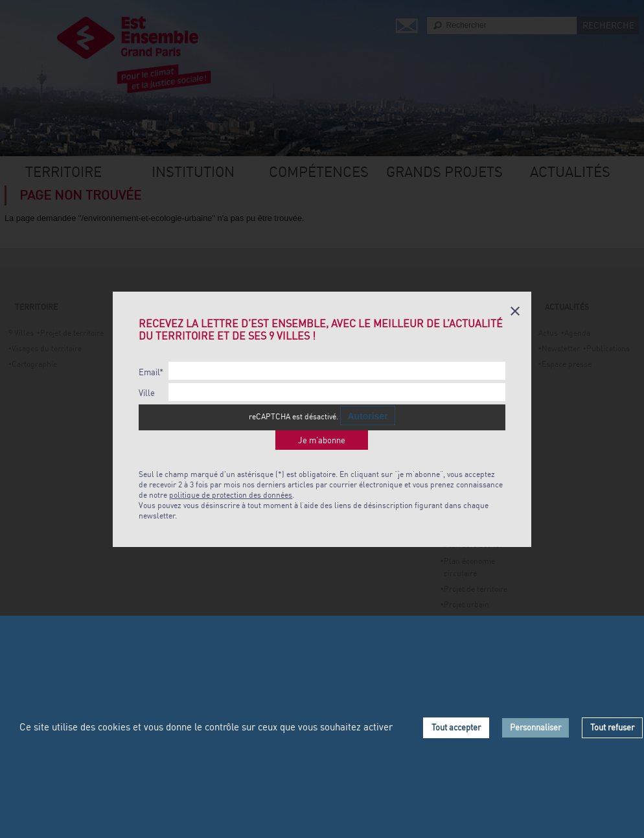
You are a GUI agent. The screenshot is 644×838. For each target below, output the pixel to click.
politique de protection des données (231, 495)
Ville (147, 393)
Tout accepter (456, 727)
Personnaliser (535, 727)
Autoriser (367, 416)
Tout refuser (612, 727)
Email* (151, 372)
